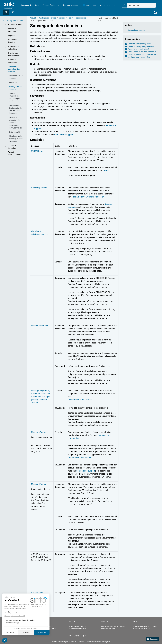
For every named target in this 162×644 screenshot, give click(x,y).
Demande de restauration (79, 458)
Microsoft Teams (39, 432)
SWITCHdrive (37, 151)
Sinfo (68, 642)
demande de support (64, 134)
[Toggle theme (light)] (84, 636)
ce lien (106, 170)
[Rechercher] (141, 5)
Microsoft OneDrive (40, 326)
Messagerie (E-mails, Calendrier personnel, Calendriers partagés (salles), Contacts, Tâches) (41, 397)
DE (13, 12)
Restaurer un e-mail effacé (80, 400)
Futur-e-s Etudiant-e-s (51, 5)
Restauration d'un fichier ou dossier (88, 197)
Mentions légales (104, 642)
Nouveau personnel (71, 5)
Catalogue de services (30, 5)
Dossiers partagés (39, 188)
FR (6, 12)
